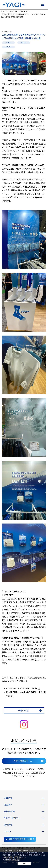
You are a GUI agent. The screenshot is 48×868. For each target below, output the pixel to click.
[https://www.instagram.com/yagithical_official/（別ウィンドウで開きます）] (24, 724)
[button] (24, 798)
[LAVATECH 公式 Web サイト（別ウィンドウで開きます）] (23, 688)
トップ (3, 12)
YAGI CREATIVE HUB (18, 12)
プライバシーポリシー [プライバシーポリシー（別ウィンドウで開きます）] (11, 860)
